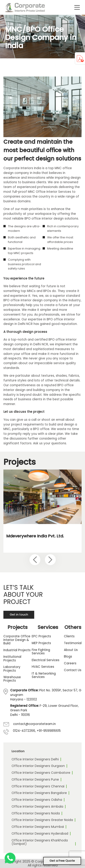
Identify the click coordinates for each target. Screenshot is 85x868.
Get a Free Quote (62, 861)
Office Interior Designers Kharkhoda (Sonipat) (40, 842)
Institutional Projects (12, 659)
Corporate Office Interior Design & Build (17, 640)
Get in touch (19, 615)
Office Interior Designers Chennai (38, 786)
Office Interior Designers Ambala (37, 806)
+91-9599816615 (49, 731)
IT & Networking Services (44, 675)
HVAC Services (43, 667)
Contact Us (73, 670)
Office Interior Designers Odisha (37, 800)
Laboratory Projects (12, 669)
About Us (71, 650)
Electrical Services (46, 660)
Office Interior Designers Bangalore (39, 793)
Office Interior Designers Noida (36, 813)
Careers (70, 663)
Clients (69, 636)
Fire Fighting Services (41, 652)
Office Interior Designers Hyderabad (40, 833)
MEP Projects (41, 643)
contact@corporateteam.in (34, 724)
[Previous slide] (35, 560)
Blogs (68, 657)
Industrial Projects (17, 650)
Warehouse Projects (12, 679)
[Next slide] (50, 560)
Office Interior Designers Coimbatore (41, 773)
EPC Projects (41, 636)
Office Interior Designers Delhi (35, 759)
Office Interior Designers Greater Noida (42, 820)
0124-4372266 (24, 731)
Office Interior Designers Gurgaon (38, 766)
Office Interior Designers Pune (35, 779)
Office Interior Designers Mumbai (38, 827)
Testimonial (73, 643)
